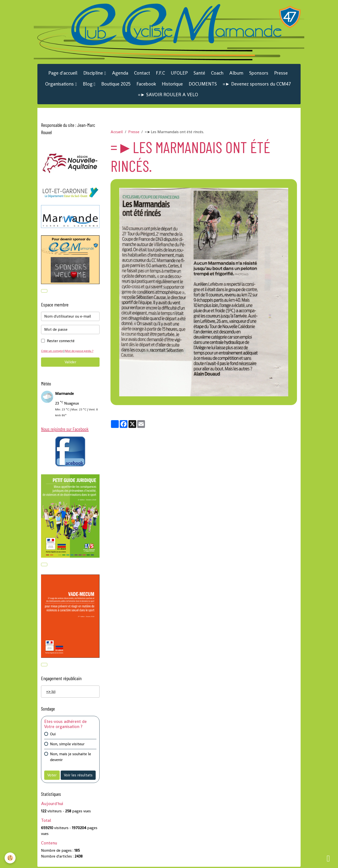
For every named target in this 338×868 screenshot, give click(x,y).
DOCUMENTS (203, 84)
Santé (199, 74)
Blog (88, 84)
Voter (52, 776)
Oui (53, 735)
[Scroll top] (328, 858)
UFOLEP (179, 74)
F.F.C (160, 74)
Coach (217, 74)
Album (236, 74)
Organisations (60, 84)
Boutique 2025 (116, 84)
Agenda (120, 74)
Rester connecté (61, 341)
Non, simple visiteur (67, 745)
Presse (281, 74)
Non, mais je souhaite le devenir (71, 758)
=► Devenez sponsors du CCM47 (257, 84)
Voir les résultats (78, 776)
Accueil (117, 132)
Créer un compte (53, 351)
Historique (172, 84)
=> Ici (51, 692)
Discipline (94, 74)
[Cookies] (10, 858)
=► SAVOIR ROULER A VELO (168, 95)
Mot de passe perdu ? (81, 351)
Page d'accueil (63, 74)
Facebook (146, 84)
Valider (70, 362)
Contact (142, 74)
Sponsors (259, 74)
